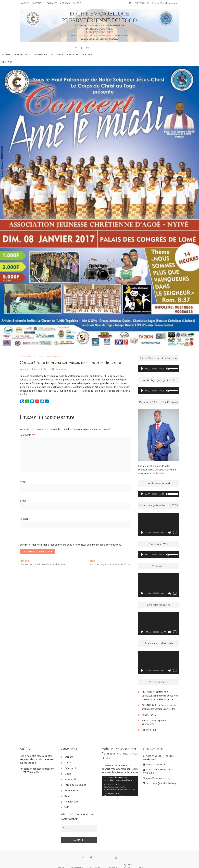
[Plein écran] (175, 519)
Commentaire (28, 421)
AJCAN (77, 863)
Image (127, 854)
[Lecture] (142, 355)
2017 (43, 343)
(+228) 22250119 (139, 3)
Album (106, 48)
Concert (69, 749)
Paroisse (93, 48)
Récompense (71, 777)
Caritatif (69, 743)
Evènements (28, 343)
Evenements (43, 48)
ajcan (25, 355)
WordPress (129, 863)
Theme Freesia (102, 863)
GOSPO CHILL (149, 716)
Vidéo (67, 793)
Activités (77, 48)
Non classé (70, 765)
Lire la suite (158, 459)
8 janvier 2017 (39, 355)
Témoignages (71, 788)
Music (68, 760)
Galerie (77, 3)
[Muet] (167, 355)
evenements (54, 343)
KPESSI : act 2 (149, 701)
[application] (159, 355)
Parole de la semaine (75, 771)
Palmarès (52, 3)
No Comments (60, 355)
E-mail (24, 487)
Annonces (61, 48)
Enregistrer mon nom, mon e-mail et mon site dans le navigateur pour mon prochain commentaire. (71, 531)
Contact (122, 48)
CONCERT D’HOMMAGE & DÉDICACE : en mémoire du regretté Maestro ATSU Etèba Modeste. (160, 682)
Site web (24, 505)
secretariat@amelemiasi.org (159, 769)
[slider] (155, 355)
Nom (23, 468)
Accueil (25, 3)
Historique (38, 3)
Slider (67, 782)
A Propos (65, 3)
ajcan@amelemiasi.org (164, 3)
